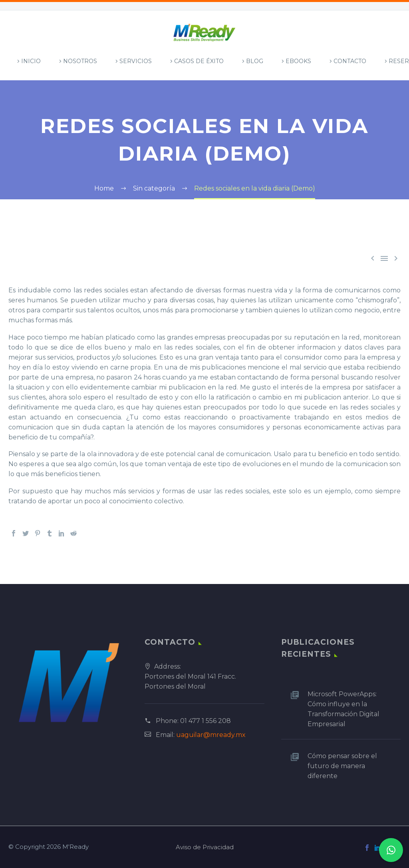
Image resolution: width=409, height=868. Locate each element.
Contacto (350, 61)
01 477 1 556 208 (205, 721)
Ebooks (298, 61)
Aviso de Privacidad (205, 847)
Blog (255, 61)
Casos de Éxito (199, 61)
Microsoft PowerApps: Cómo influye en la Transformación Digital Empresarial (343, 709)
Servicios (136, 61)
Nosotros (80, 61)
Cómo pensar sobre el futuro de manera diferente (342, 766)
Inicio (31, 61)
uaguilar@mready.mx (211, 735)
